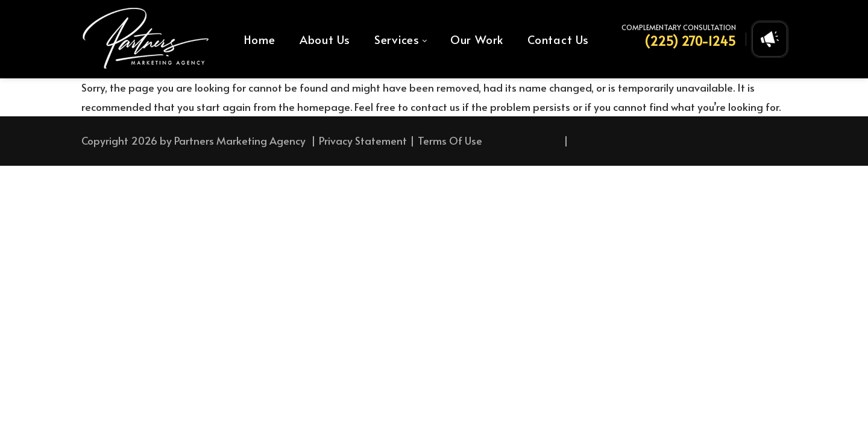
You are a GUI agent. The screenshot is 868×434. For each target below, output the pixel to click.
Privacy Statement (363, 140)
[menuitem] (260, 39)
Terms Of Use (450, 140)
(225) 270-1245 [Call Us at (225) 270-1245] (690, 41)
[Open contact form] (770, 39)
